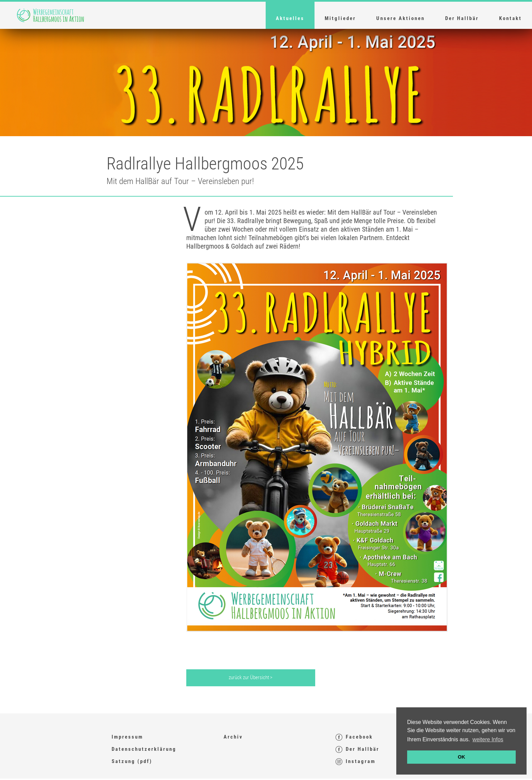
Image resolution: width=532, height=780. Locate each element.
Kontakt (510, 18)
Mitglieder (340, 18)
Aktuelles (290, 18)
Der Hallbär (462, 18)
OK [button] (461, 757)
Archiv (233, 737)
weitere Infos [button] (488, 739)
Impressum (127, 737)
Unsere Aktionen (401, 18)
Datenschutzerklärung (144, 749)
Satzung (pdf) (132, 761)
